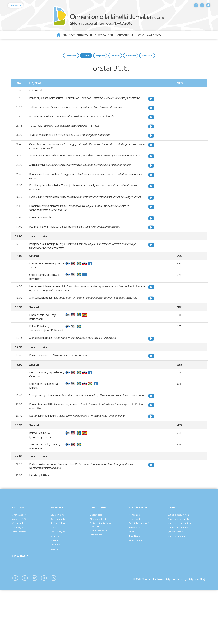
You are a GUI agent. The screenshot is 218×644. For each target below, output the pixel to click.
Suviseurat (52, 36)
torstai (72, 58)
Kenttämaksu (137, 555)
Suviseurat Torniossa (109, 16)
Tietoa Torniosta (22, 577)
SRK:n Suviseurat (22, 555)
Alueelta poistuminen (181, 582)
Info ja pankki (137, 560)
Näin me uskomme (23, 566)
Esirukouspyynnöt (62, 577)
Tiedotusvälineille (101, 36)
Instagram (198, 6)
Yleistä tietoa (98, 555)
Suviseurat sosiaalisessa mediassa (105, 568)
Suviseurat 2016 (21, 560)
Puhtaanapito (138, 588)
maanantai (172, 58)
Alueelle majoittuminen (182, 566)
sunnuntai (145, 58)
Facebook (189, 6)
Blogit (63, 631)
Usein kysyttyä (21, 571)
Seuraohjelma (59, 555)
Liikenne (151, 36)
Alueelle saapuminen (181, 555)
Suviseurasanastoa (102, 575)
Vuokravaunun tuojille (182, 560)
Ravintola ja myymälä (142, 566)
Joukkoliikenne (177, 577)
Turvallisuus (137, 582)
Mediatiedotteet (100, 560)
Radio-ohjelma (60, 566)
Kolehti (55, 588)
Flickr (51, 631)
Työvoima (57, 593)
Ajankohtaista (171, 36)
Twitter (207, 6)
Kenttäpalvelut (130, 36)
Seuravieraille (74, 36)
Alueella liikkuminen (180, 571)
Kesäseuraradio (61, 560)
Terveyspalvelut (139, 571)
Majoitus (56, 582)
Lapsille (56, 599)
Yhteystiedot (98, 581)
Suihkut (134, 577)
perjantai (95, 58)
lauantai (120, 58)
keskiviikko (47, 58)
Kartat (55, 571)
